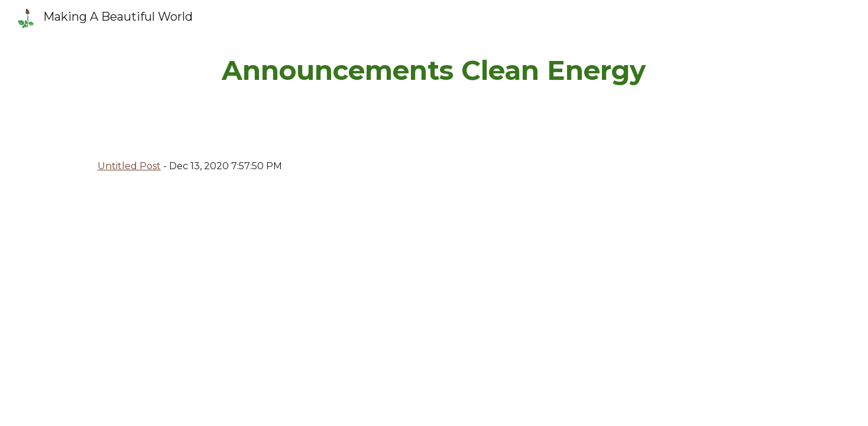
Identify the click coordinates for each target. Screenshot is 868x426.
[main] (434, 71)
